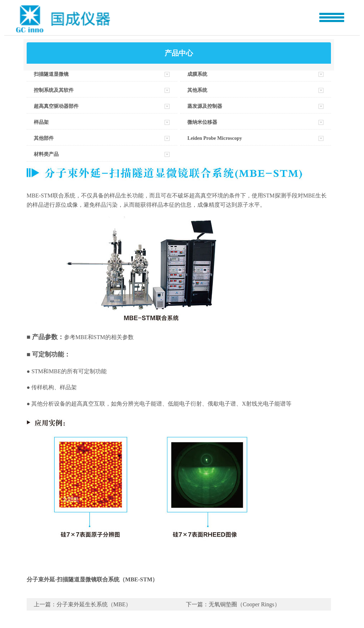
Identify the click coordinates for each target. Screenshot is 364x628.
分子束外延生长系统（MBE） (94, 604)
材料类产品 (46, 154)
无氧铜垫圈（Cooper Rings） (244, 604)
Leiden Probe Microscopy (215, 138)
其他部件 (44, 138)
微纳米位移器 (202, 122)
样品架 (41, 122)
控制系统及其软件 (54, 90)
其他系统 (197, 90)
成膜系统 (197, 74)
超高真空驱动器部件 (56, 106)
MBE (55, 371)
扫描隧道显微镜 (51, 74)
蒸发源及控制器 (205, 106)
